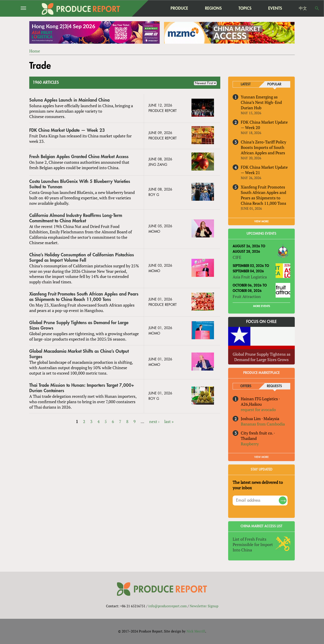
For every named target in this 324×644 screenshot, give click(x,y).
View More (261, 457)
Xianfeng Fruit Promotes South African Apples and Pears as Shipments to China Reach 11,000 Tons (84, 297)
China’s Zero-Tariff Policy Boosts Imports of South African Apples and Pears (263, 147)
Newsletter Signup (204, 606)
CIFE (237, 257)
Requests (274, 386)
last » (169, 421)
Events (275, 8)
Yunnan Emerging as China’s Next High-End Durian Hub (261, 102)
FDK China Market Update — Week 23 (67, 130)
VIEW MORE (261, 221)
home (151, 8)
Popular (274, 84)
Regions (213, 8)
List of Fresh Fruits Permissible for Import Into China (253, 545)
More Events (262, 306)
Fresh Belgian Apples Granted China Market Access (79, 157)
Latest (246, 84)
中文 (303, 8)
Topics (245, 8)
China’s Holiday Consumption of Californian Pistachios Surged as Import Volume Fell (82, 258)
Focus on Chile (261, 322)
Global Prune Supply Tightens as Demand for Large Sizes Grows (79, 326)
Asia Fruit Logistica (250, 277)
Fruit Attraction (247, 296)
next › (154, 421)
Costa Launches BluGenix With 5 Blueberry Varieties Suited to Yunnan (80, 184)
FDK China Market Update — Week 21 (264, 170)
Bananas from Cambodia (263, 424)
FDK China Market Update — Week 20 (264, 125)
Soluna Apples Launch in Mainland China (69, 100)
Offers (246, 386)
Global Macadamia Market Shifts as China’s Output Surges (79, 354)
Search (317, 8)
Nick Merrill (196, 631)
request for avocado (258, 410)
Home (35, 51)
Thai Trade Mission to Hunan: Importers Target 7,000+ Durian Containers (82, 388)
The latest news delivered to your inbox (258, 485)
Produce (179, 8)
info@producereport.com (168, 606)
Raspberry (250, 444)
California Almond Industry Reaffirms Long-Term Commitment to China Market (76, 218)
